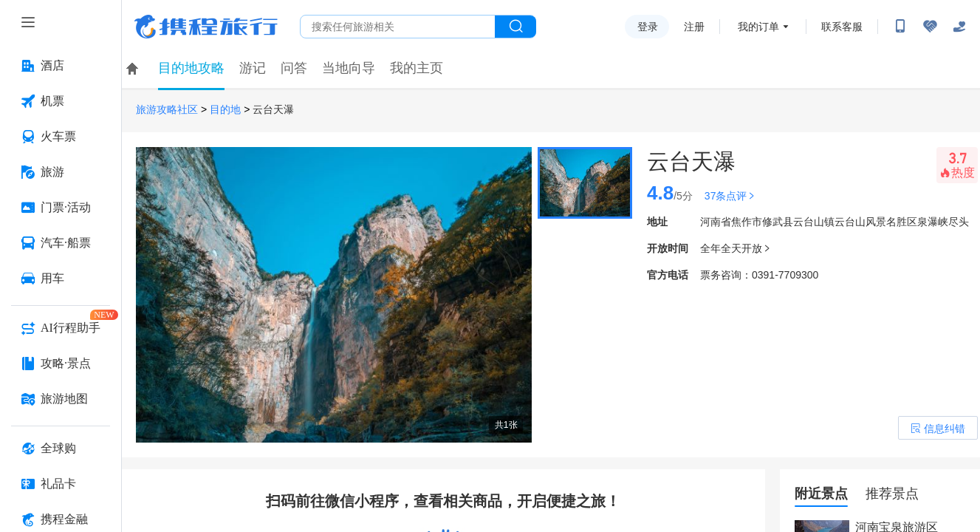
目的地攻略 (191, 68)
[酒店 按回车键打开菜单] (61, 66)
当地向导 (349, 68)
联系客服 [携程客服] (842, 27)
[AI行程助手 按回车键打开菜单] (61, 328)
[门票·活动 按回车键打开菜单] (61, 208)
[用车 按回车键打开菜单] (61, 279)
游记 (253, 68)
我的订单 (758, 27)
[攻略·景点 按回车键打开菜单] (61, 364)
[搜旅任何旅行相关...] (398, 27)
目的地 (225, 110)
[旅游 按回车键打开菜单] (61, 172)
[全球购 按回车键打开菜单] (61, 449)
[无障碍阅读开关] (930, 27)
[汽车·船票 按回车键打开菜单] (61, 243)
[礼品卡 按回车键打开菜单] (61, 484)
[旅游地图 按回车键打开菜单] (61, 399)
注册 (694, 27)
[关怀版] (959, 27)
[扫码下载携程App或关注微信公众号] (900, 27)
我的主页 (417, 68)
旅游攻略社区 (167, 110)
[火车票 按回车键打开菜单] (61, 137)
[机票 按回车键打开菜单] (61, 101)
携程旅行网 (206, 27)
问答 (294, 68)
